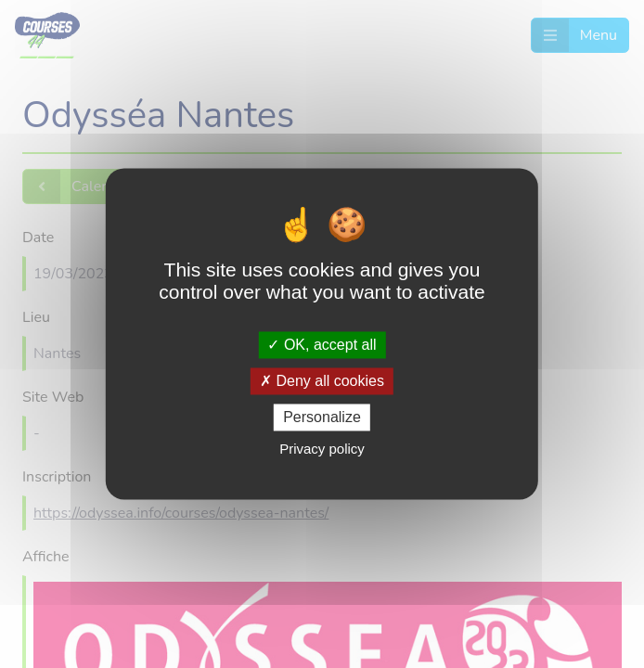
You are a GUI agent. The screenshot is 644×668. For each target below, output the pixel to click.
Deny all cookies (322, 381)
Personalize (322, 417)
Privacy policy (322, 450)
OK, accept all (322, 345)
